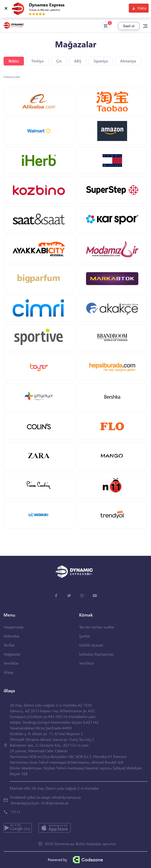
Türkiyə (38, 61)
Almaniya (128, 61)
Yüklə (142, 8)
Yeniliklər (11, 663)
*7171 (15, 812)
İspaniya (101, 61)
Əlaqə (8, 672)
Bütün (14, 61)
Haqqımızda (13, 627)
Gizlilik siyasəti (91, 645)
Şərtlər (85, 636)
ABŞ (78, 61)
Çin (59, 61)
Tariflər (9, 645)
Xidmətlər (12, 636)
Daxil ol (129, 26)
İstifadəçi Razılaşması (97, 654)
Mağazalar (12, 654)
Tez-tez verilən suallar (97, 627)
